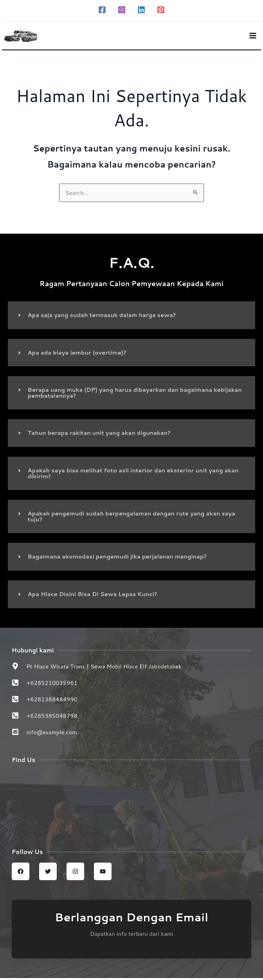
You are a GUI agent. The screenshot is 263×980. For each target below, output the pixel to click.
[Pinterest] (161, 10)
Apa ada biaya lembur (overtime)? (77, 354)
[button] (131, 317)
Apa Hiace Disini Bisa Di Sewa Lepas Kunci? (93, 596)
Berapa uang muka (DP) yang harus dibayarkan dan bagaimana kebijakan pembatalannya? (135, 395)
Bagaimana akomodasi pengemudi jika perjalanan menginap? (117, 558)
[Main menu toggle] (253, 36)
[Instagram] (122, 10)
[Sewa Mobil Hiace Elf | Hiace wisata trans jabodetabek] (131, 802)
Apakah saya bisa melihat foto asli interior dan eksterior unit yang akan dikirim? (133, 475)
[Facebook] (102, 10)
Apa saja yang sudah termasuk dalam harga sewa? (102, 317)
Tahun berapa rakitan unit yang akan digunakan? (99, 435)
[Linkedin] (141, 10)
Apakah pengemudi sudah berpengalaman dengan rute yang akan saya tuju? (131, 518)
